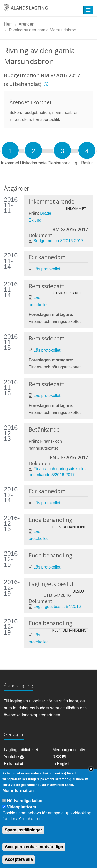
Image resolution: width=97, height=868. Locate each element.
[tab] (10, 150)
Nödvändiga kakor (25, 808)
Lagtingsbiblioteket (21, 750)
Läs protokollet (47, 269)
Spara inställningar (23, 837)
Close (91, 776)
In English (62, 764)
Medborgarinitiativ (69, 750)
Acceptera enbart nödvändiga (34, 854)
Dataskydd (62, 771)
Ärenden (27, 24)
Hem (8, 24)
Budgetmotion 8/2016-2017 (58, 241)
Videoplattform (22, 814)
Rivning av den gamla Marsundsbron (43, 30)
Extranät (13, 764)
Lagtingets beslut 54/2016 (57, 607)
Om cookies (15, 771)
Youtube (14, 757)
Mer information (18, 798)
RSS (59, 757)
